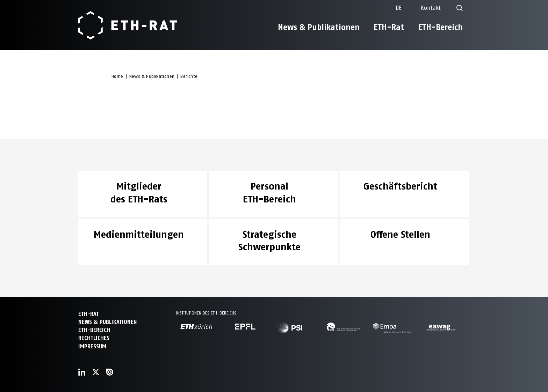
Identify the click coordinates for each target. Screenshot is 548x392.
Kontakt (431, 8)
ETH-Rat (389, 27)
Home (117, 76)
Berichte (189, 76)
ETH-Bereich (440, 27)
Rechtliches (94, 338)
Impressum (92, 346)
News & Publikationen (319, 27)
